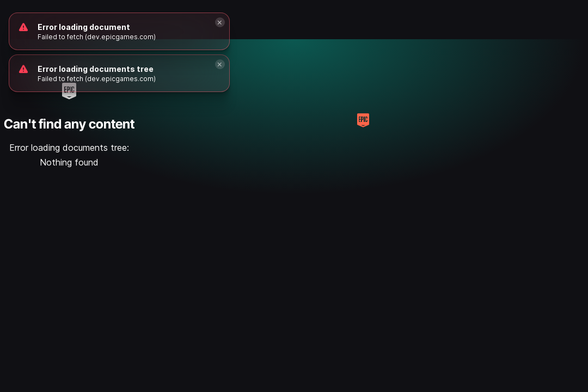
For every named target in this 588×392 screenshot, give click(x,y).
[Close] (220, 64)
